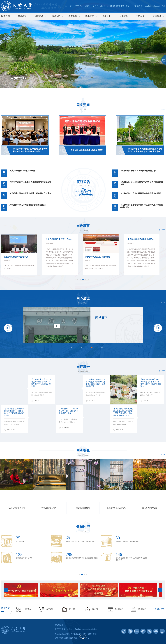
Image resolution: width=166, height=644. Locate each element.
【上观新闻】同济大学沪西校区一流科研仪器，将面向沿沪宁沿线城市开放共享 (41, 383)
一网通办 (95, 6)
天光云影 (18, 78)
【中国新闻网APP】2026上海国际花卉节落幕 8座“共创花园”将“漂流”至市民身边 (151, 383)
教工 (72, 6)
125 (19, 555)
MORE (163, 109)
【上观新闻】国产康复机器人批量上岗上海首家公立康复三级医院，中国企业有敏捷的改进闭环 (123, 412)
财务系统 (119, 609)
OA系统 (50, 609)
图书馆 (72, 609)
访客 (87, 6)
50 (118, 538)
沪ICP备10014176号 (90, 634)
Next (154, 59)
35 (18, 538)
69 (68, 538)
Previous (12, 59)
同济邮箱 (111, 6)
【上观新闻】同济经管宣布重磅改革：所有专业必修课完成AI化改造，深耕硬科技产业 (95, 383)
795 (69, 555)
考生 (82, 6)
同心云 (103, 6)
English (148, 6)
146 (119, 555)
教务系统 (142, 609)
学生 (67, 6)
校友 (77, 6)
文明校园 (138, 6)
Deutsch (157, 6)
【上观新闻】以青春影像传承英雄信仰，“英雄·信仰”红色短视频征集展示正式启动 (14, 412)
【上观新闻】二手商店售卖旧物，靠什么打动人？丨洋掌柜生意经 (68, 411)
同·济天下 (101, 318)
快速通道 (120, 6)
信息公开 (129, 6)
